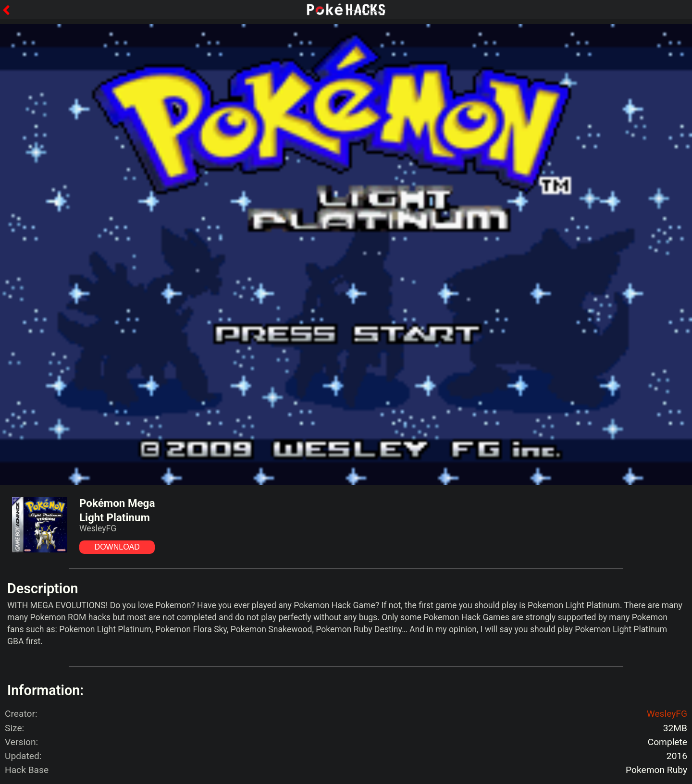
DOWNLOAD (117, 547)
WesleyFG (667, 714)
